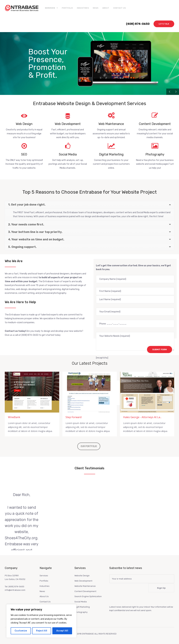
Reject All (42, 631)
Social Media (81, 602)
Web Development (83, 581)
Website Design (82, 576)
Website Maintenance (85, 586)
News (96, 8)
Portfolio (67, 8)
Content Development (85, 591)
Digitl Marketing (82, 607)
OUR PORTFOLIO (89, 446)
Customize (21, 631)
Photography (81, 612)
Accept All (62, 631)
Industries (83, 8)
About (106, 8)
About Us (44, 596)
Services (44, 576)
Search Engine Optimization (88, 596)
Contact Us (119, 8)
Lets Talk (164, 24)
